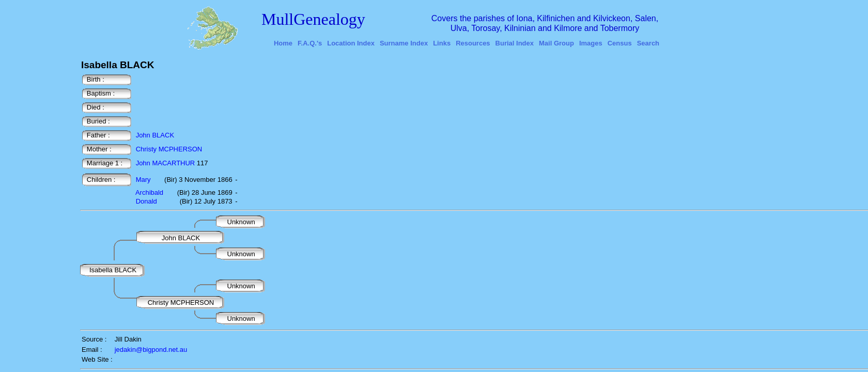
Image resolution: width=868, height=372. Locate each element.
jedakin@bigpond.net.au (151, 350)
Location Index (351, 43)
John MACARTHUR (166, 163)
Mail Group (556, 43)
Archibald (149, 192)
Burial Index (515, 43)
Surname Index (404, 43)
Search (648, 43)
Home (283, 43)
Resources (473, 43)
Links (442, 43)
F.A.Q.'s (310, 43)
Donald (146, 201)
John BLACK (155, 135)
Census (620, 43)
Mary (143, 180)
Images (591, 43)
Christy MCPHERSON (169, 149)
